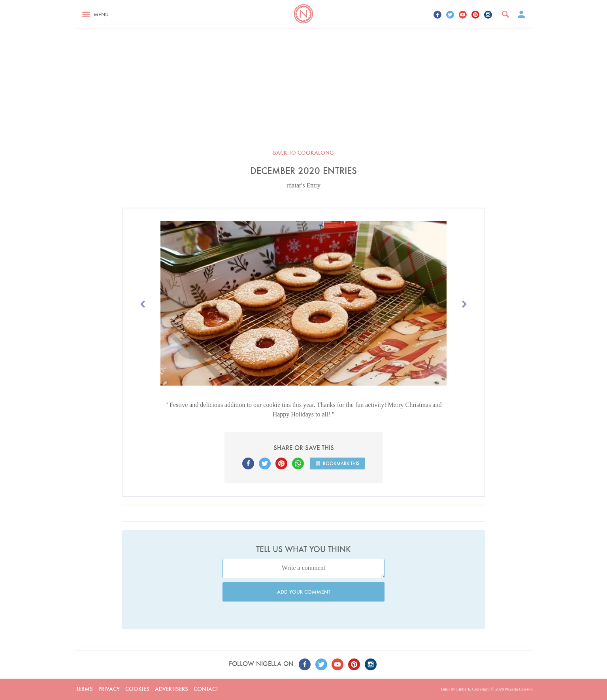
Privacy (109, 689)
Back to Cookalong (303, 153)
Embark (463, 689)
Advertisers (172, 689)
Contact (206, 689)
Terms (85, 689)
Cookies (137, 689)
